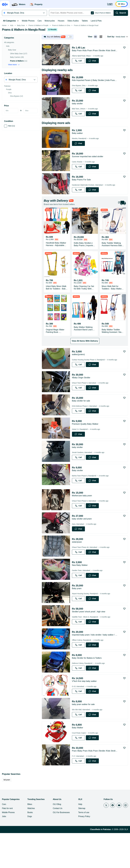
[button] (58, 72)
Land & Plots (96, 21)
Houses (61, 21)
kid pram (7, 815)
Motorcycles (50, 21)
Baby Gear (21, 60)
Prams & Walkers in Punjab (38, 60)
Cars (40, 21)
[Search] (121, 13)
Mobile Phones (28, 21)
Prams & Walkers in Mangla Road (86, 60)
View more (14, 100)
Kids (12, 60)
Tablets (85, 21)
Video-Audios (73, 21)
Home (4, 60)
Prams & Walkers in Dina (61, 60)
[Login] (110, 4)
